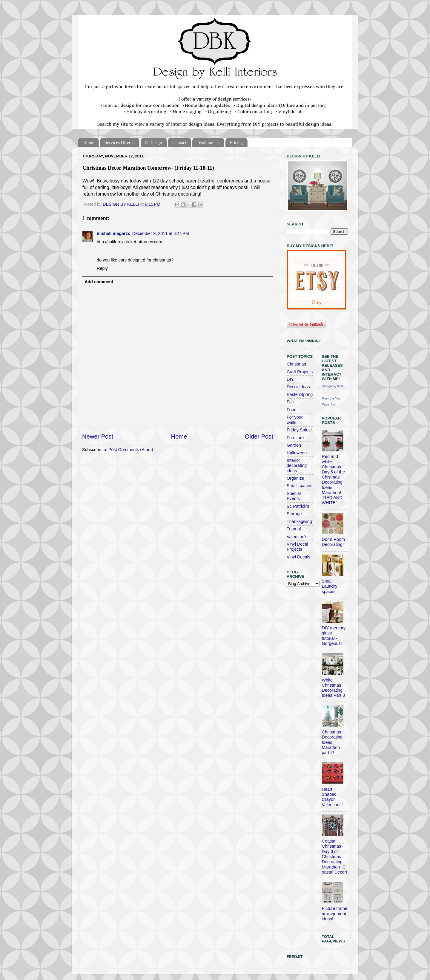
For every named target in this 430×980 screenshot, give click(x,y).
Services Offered (120, 143)
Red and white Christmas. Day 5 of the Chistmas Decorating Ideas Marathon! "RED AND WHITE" (334, 480)
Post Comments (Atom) (131, 450)
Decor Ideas (298, 387)
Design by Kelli (333, 386)
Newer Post (98, 436)
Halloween (297, 453)
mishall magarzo (114, 233)
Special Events (294, 496)
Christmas (296, 364)
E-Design (154, 143)
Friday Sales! (299, 430)
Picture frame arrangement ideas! (335, 914)
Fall (290, 402)
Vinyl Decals (298, 557)
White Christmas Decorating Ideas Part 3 (334, 688)
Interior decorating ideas (297, 466)
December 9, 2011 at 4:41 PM (161, 233)
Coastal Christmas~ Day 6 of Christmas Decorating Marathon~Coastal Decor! (335, 857)
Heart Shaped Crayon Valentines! (332, 797)
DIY (290, 379)
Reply (102, 268)
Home (89, 143)
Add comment (99, 282)
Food (292, 410)
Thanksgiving (299, 521)
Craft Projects (300, 372)
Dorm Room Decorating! (334, 542)
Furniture (295, 438)
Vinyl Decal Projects (297, 547)
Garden (294, 445)
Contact (179, 143)
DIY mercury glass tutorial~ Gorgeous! (334, 636)
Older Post (259, 436)
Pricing (236, 143)
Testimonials (208, 143)
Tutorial (294, 529)
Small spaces (300, 486)
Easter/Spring (300, 394)
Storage (294, 514)
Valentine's (297, 537)
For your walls (295, 420)
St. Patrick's (298, 506)
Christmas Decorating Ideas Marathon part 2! (332, 742)
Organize (295, 478)
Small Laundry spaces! (330, 586)
